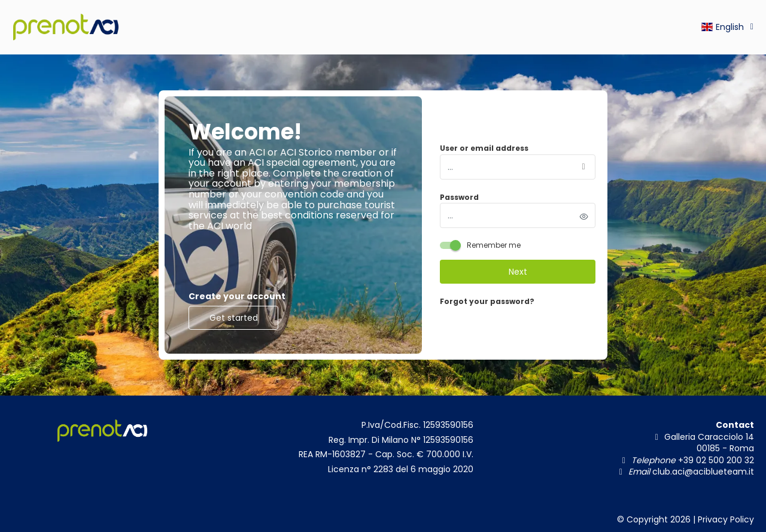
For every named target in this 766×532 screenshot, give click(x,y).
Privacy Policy (726, 519)
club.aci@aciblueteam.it (702, 472)
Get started (234, 318)
